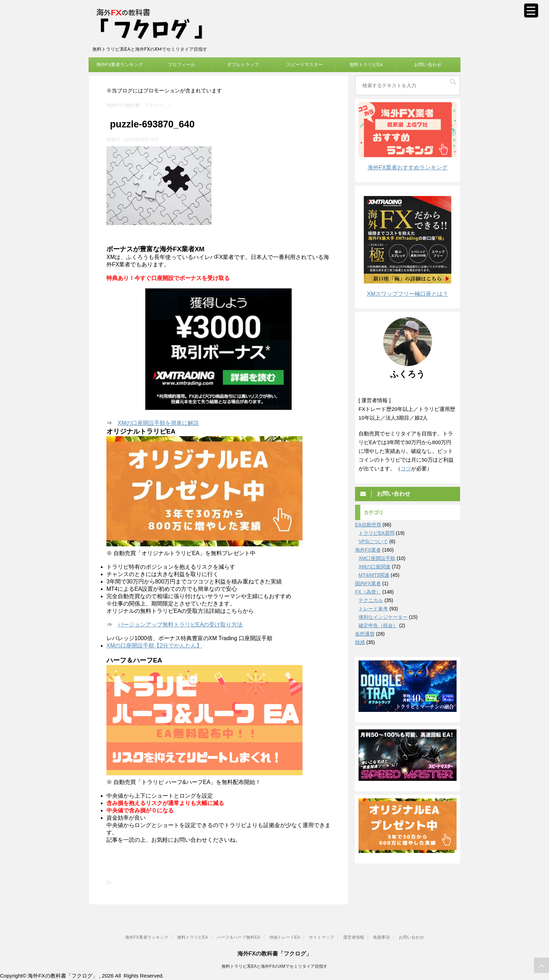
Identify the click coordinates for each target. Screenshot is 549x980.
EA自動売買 (368, 525)
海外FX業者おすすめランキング (408, 167)
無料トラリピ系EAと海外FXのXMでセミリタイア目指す (274, 966)
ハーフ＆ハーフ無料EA (238, 937)
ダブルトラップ (243, 65)
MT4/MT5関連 (374, 575)
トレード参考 (373, 609)
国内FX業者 (368, 583)
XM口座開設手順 (377, 558)
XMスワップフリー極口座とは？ (408, 294)
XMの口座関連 (374, 567)
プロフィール (181, 65)
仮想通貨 (365, 634)
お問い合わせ (428, 65)
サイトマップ (321, 937)
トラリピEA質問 (377, 533)
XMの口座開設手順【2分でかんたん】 (154, 646)
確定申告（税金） (378, 625)
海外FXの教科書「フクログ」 (274, 954)
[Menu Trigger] (531, 10)
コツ (406, 468)
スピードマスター (305, 65)
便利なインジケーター (383, 617)
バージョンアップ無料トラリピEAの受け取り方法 (180, 625)
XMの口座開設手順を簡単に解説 (158, 423)
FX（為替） (368, 592)
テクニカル (371, 600)
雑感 (360, 642)
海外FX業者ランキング (120, 65)
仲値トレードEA (285, 937)
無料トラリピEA (366, 65)
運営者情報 (354, 937)
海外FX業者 (368, 550)
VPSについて (373, 541)
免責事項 (381, 937)
